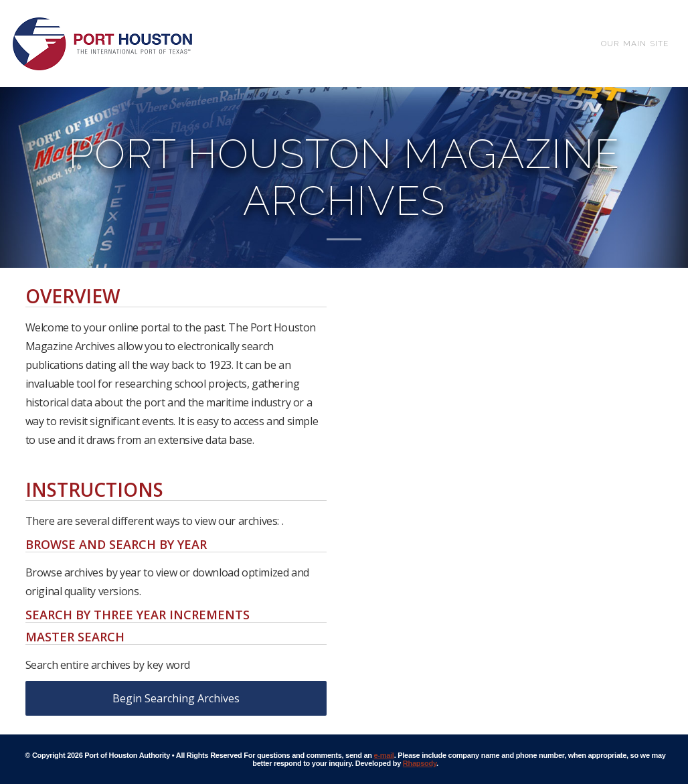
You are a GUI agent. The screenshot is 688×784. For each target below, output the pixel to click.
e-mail (384, 755)
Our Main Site (635, 44)
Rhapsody (420, 763)
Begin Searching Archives (176, 698)
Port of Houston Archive (102, 44)
